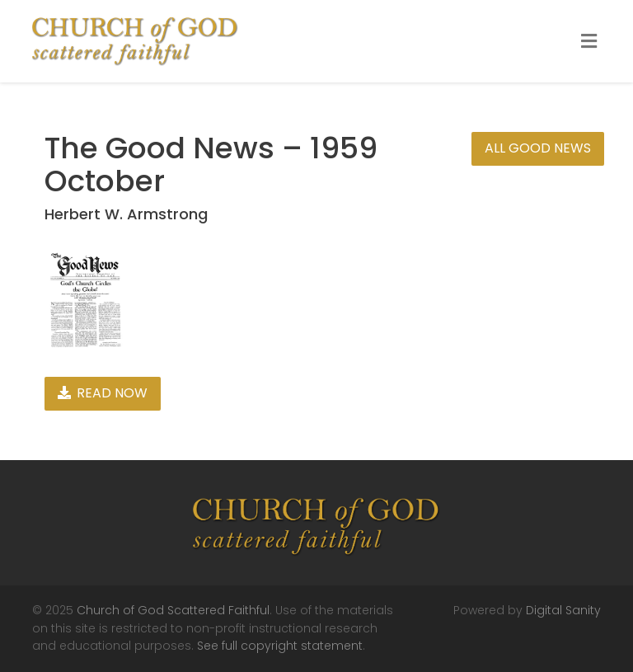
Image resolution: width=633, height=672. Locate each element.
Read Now (103, 393)
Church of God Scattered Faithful (173, 610)
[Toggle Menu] (589, 42)
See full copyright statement (280, 646)
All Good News (538, 148)
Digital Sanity (563, 610)
